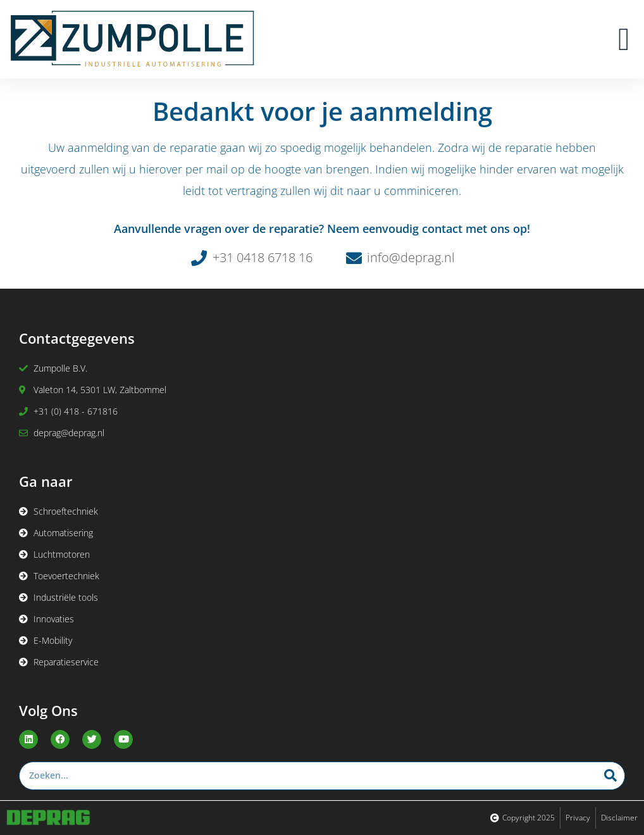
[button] (624, 39)
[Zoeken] (610, 776)
